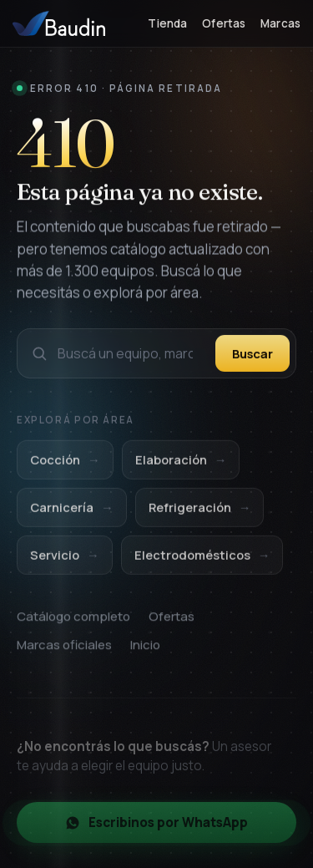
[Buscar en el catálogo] (131, 355)
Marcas (280, 23)
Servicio (65, 561)
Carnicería (72, 514)
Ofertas (224, 23)
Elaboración (181, 467)
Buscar (252, 355)
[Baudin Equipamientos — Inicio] (59, 23)
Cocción (65, 467)
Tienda (167, 23)
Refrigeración (200, 514)
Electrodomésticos (202, 561)
